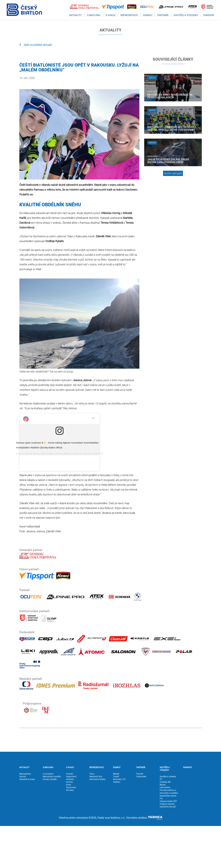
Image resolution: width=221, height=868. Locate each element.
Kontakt (70, 816)
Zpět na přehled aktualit (36, 45)
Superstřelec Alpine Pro (168, 839)
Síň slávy (70, 832)
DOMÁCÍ (117, 809)
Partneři (140, 816)
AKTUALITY (24, 809)
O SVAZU (70, 809)
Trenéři (116, 818)
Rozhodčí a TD (119, 821)
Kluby (69, 827)
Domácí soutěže (50, 821)
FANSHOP (187, 809)
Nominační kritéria (97, 821)
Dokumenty (71, 830)
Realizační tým (96, 818)
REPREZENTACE (97, 809)
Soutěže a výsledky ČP (168, 820)
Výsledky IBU (165, 824)
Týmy (92, 816)
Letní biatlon (165, 830)
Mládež (116, 816)
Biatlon (163, 827)
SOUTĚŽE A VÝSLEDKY (165, 811)
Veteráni (117, 824)
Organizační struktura (71, 820)
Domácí (23, 818)
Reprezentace (25, 816)
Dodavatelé (141, 818)
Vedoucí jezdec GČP (168, 843)
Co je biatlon (48, 816)
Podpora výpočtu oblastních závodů (168, 847)
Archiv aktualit (173, 173)
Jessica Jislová (47, 507)
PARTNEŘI (141, 809)
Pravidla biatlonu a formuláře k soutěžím (169, 834)
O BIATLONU (48, 809)
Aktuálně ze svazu (27, 821)
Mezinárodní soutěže (52, 818)
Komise (69, 824)
